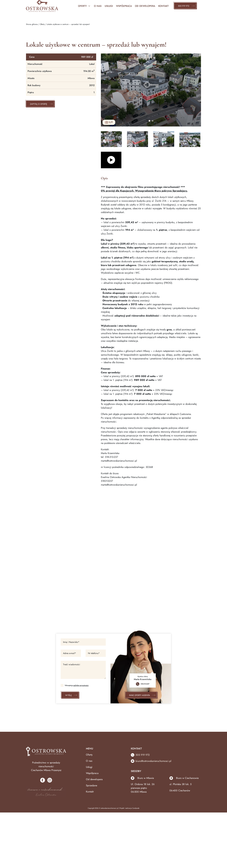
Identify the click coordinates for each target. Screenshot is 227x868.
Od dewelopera (94, 779)
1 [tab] (149, 121)
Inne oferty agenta (141, 695)
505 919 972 (185, 6)
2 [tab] (153, 121)
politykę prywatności (81, 685)
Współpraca (124, 6)
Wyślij (70, 695)
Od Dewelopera (145, 6)
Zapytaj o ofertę (40, 104)
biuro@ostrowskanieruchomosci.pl (151, 761)
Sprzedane (92, 785)
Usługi (109, 6)
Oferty (84, 6)
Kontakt (163, 6)
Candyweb (136, 808)
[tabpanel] (151, 90)
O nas (98, 6)
